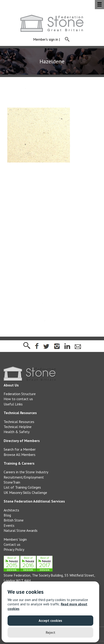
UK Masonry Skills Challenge (25, 492)
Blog (7, 515)
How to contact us (18, 399)
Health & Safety (17, 432)
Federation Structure (20, 394)
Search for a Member (20, 449)
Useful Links (13, 404)
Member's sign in (46, 40)
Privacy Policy (14, 549)
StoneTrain (12, 482)
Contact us (12, 544)
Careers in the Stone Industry (26, 472)
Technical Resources (19, 422)
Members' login (15, 539)
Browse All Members (20, 455)
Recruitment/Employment (24, 477)
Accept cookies (50, 621)
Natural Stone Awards (21, 530)
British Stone (14, 520)
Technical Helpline (18, 427)
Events (9, 525)
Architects (11, 510)
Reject (51, 632)
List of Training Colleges (22, 487)
